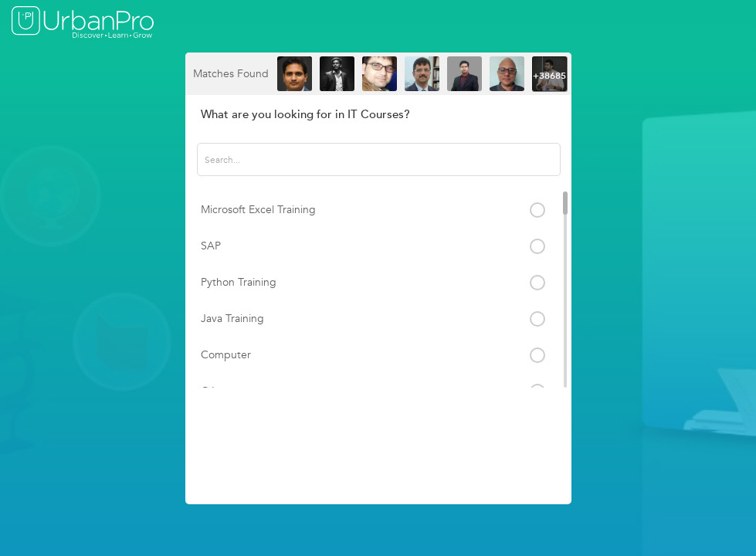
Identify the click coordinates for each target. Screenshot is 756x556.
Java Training (232, 319)
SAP (211, 246)
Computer (226, 355)
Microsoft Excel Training (258, 210)
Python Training (239, 282)
